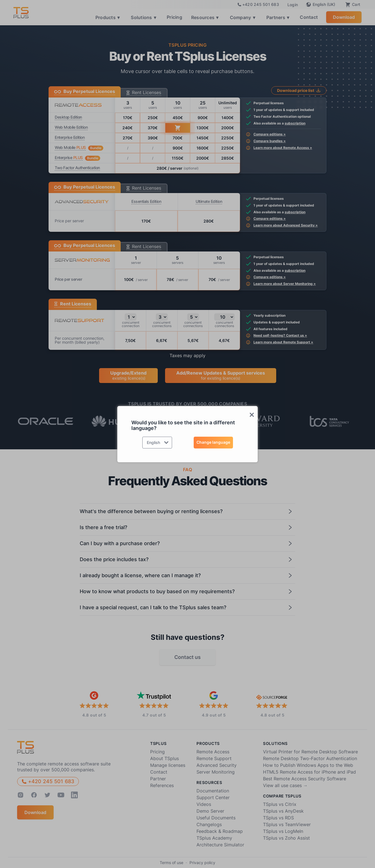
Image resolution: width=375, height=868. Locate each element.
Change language (213, 442)
